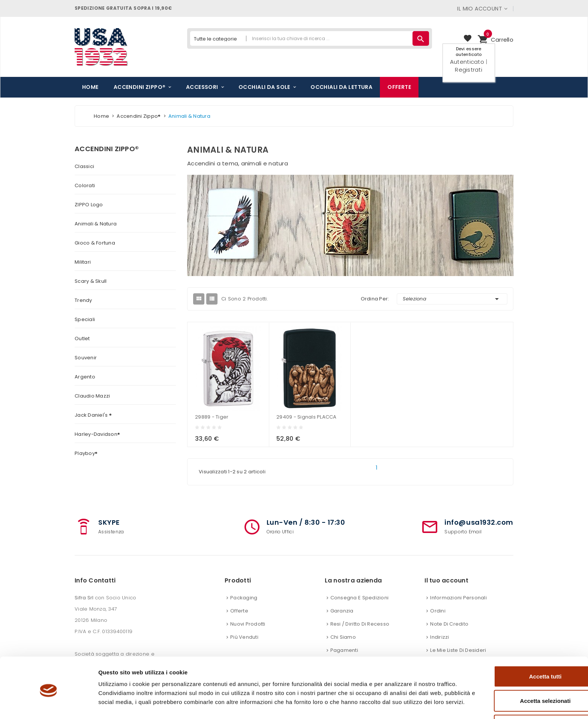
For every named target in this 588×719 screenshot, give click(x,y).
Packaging (244, 598)
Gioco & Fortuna (95, 243)
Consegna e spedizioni (359, 598)
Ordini (438, 611)
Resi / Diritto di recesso (360, 624)
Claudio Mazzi (92, 396)
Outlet (82, 338)
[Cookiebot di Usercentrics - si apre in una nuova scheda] (49, 704)
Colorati (85, 185)
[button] (495, 40)
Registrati (469, 70)
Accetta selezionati (506, 670)
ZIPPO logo (89, 205)
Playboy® (86, 453)
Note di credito (449, 624)
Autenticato (467, 62)
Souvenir (86, 358)
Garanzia (342, 611)
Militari (83, 262)
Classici (84, 166)
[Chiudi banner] (576, 637)
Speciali (85, 319)
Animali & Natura (96, 224)
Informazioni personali (458, 598)
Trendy (83, 300)
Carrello (495, 39)
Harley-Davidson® (97, 434)
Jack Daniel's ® (93, 415)
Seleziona (452, 299)
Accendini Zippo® (107, 149)
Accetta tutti (506, 645)
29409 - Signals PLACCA (307, 417)
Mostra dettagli (394, 704)
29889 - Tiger (212, 417)
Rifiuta (506, 694)
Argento (85, 377)
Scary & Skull (91, 281)
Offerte (239, 611)
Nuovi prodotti (248, 624)
